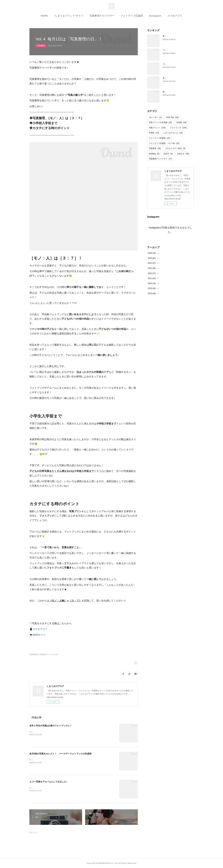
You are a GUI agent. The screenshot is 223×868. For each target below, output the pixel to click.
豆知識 (181, 122)
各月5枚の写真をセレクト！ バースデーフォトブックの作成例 (60, 754)
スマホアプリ (175, 16)
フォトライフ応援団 (132, 16)
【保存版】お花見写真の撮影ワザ (177, 50)
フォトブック (178, 128)
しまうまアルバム (173, 133)
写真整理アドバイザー (102, 16)
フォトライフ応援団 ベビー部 (164, 143)
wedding (154, 154)
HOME (44, 16)
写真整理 (41, 46)
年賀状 (154, 133)
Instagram (155, 16)
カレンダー (155, 117)
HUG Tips (172, 117)
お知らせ (183, 154)
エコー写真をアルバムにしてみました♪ (48, 782)
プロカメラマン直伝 (175, 148)
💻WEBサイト (37, 635)
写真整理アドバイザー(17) (48, 654)
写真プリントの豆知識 (160, 122)
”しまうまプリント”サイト (69, 16)
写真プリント (157, 128)
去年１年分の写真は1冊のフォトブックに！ (51, 726)
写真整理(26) (34, 654)
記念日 (168, 154)
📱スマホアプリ (38, 629)
